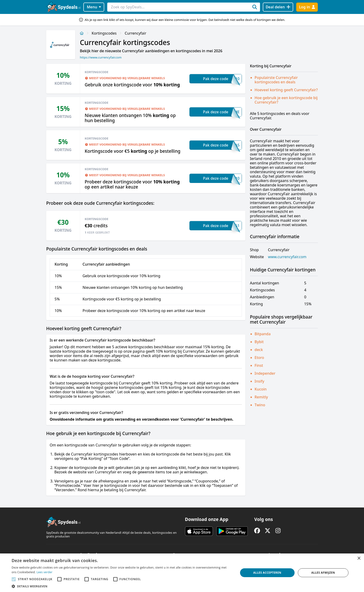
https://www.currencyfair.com (101, 57)
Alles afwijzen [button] (323, 573)
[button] (122, 586)
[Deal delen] (278, 7)
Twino (260, 405)
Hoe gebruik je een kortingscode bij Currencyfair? (286, 100)
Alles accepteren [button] (267, 573)
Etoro (259, 358)
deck (259, 350)
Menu (94, 7)
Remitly (261, 397)
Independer (265, 373)
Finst (259, 365)
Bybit (259, 342)
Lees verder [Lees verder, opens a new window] (44, 572)
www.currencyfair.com (287, 257)
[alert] (182, 573)
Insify (260, 381)
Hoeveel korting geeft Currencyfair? (286, 90)
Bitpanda (263, 334)
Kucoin (261, 389)
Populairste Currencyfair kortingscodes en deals (276, 80)
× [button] (359, 558)
